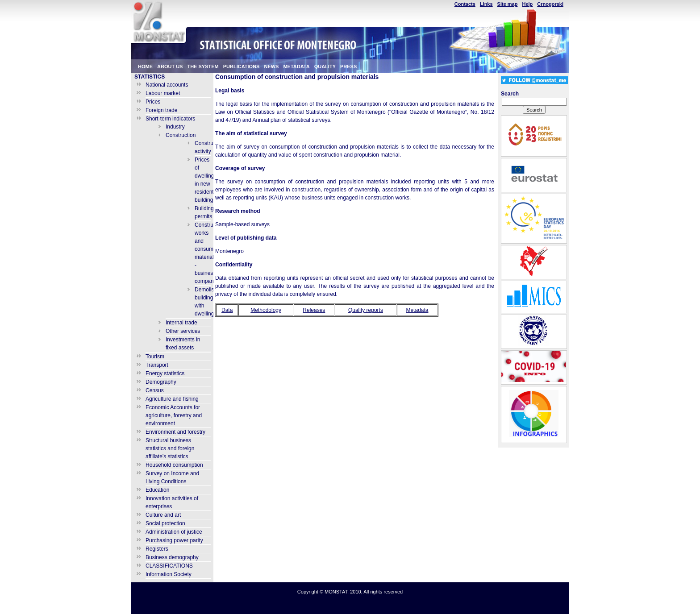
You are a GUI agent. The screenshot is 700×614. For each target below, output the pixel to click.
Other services (183, 331)
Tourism (155, 357)
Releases (314, 310)
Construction (181, 135)
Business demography (172, 557)
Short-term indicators (170, 119)
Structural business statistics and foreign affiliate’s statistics (170, 448)
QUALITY (325, 66)
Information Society (169, 574)
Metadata (417, 310)
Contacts (465, 4)
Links (486, 4)
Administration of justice (174, 532)
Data (227, 310)
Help (527, 4)
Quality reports (366, 310)
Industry (175, 127)
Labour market (163, 93)
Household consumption (174, 465)
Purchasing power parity (174, 540)
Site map (508, 4)
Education (157, 490)
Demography (161, 382)
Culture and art (163, 515)
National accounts (167, 85)
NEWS (271, 66)
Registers (157, 549)
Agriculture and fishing (172, 399)
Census (155, 390)
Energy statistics (165, 373)
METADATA (296, 66)
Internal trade (181, 323)
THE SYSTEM (203, 66)
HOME (145, 66)
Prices (153, 102)
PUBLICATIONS (242, 66)
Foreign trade (161, 110)
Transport (157, 365)
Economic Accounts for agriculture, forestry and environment (174, 415)
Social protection (165, 523)
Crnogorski (550, 4)
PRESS (348, 66)
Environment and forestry (175, 432)
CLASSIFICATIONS (169, 566)
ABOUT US (170, 66)
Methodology (266, 310)
